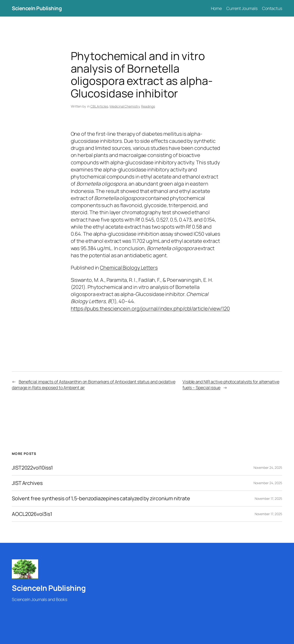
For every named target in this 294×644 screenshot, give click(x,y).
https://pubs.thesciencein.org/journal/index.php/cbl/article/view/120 (150, 308)
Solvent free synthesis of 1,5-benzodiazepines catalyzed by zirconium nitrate (101, 498)
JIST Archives (27, 483)
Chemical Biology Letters (129, 268)
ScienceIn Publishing (37, 8)
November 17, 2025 (268, 498)
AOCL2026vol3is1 (32, 514)
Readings (148, 106)
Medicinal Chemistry (125, 106)
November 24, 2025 (268, 468)
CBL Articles (99, 106)
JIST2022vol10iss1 (32, 468)
